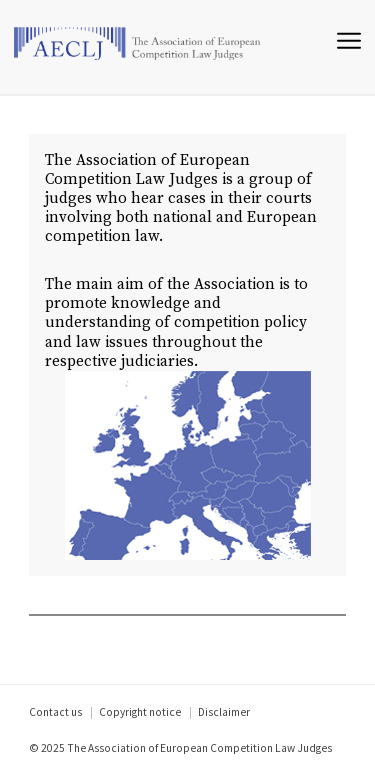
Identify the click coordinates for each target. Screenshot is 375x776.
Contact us (55, 712)
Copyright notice (140, 712)
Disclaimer (224, 712)
